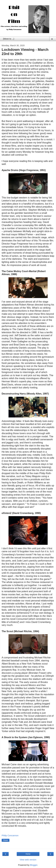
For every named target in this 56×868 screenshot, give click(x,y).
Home (28, 854)
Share (6, 840)
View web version (28, 860)
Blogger (34, 865)
